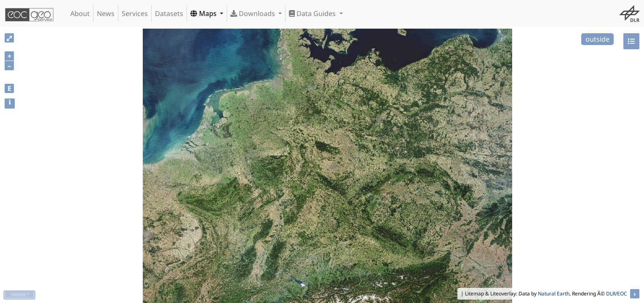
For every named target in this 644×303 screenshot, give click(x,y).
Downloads (254, 13)
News (106, 13)
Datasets (169, 13)
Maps (204, 13)
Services (135, 13)
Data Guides (313, 13)
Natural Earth (554, 294)
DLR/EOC (617, 294)
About (80, 13)
